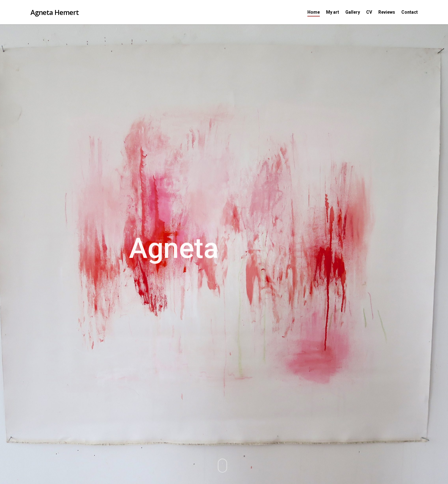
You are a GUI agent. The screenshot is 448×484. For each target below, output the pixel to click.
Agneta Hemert (55, 12)
